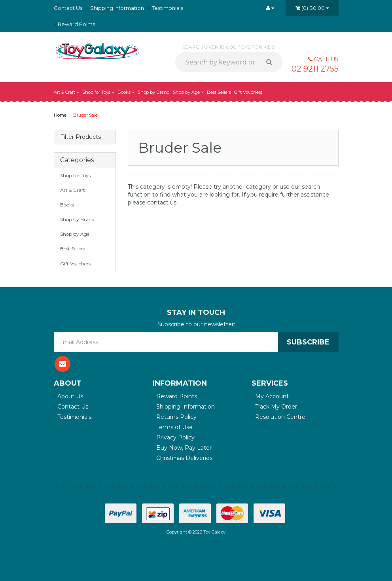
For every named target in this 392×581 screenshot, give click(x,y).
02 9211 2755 (315, 69)
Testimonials (168, 8)
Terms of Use (173, 427)
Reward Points (76, 24)
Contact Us (68, 8)
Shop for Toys (98, 92)
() (312, 8)
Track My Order (274, 407)
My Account (270, 396)
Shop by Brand (154, 92)
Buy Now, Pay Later (182, 448)
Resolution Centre (278, 417)
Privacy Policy (174, 437)
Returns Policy (175, 417)
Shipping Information (117, 8)
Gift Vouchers (248, 92)
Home (60, 115)
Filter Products (80, 137)
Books (126, 92)
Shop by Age (188, 92)
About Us (68, 396)
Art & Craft (66, 92)
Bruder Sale (85, 115)
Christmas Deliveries (183, 458)
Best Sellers (219, 92)
